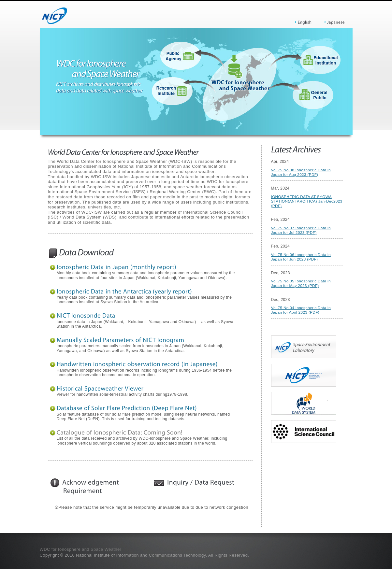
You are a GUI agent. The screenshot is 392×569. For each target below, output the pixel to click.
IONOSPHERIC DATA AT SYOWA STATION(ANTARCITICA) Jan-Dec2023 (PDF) (307, 201)
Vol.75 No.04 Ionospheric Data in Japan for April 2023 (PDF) (301, 310)
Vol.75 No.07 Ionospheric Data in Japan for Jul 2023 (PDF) (301, 230)
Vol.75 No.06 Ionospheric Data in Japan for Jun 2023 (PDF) (301, 257)
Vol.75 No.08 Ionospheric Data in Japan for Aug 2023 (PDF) (301, 172)
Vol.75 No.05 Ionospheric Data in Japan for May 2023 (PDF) (301, 283)
